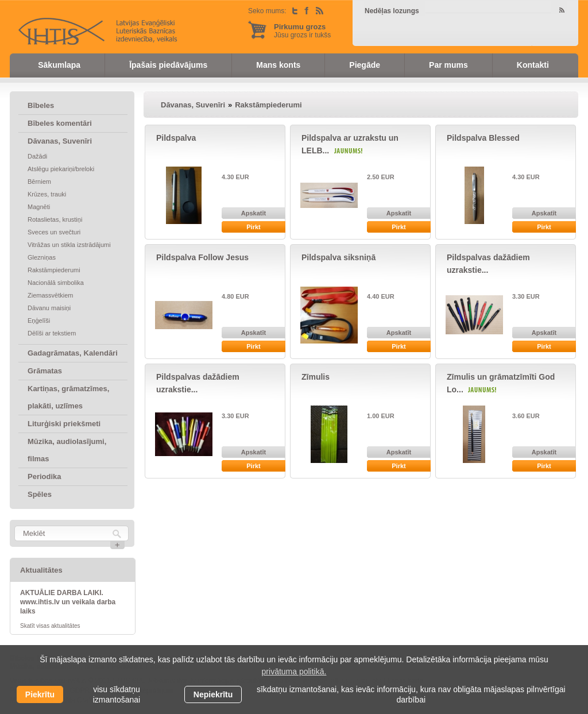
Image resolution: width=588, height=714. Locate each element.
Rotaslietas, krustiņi (55, 219)
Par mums (448, 65)
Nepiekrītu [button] (213, 694)
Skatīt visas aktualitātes (50, 626)
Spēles (40, 494)
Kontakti (533, 65)
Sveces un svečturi (54, 232)
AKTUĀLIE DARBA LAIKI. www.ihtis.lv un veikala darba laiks (68, 602)
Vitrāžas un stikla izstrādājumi (69, 245)
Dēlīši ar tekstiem (52, 333)
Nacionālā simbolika (56, 283)
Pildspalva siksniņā (339, 257)
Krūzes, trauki (47, 194)
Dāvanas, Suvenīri (60, 141)
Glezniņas (42, 257)
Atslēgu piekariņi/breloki (61, 169)
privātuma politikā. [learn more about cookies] (294, 671)
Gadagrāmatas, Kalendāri (73, 353)
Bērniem (39, 182)
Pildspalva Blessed (483, 138)
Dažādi (37, 156)
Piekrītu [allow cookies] (40, 694)
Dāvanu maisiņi (49, 308)
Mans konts (278, 65)
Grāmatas (45, 371)
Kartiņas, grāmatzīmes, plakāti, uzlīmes (68, 397)
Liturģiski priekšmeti (64, 424)
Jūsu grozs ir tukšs (302, 31)
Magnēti (39, 207)
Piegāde (365, 65)
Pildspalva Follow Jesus (202, 257)
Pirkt (253, 227)
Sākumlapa (59, 65)
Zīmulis (316, 377)
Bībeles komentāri (60, 123)
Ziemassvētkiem (50, 295)
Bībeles (41, 105)
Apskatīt (254, 213)
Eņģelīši (39, 321)
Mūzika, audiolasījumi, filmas (67, 450)
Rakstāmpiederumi (54, 270)
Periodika (45, 476)
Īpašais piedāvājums (168, 65)
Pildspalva (176, 138)
